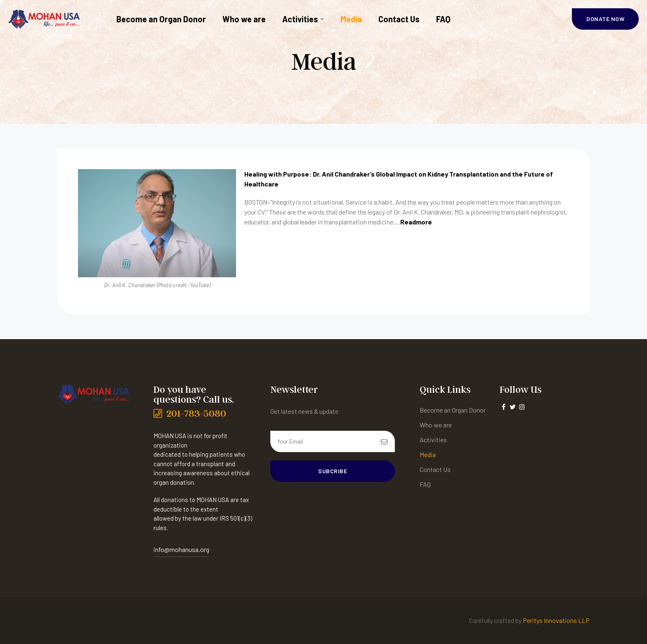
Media (351, 19)
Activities (303, 19)
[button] (605, 19)
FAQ (443, 19)
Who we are (244, 19)
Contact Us (399, 19)
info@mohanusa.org (181, 549)
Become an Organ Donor (161, 19)
